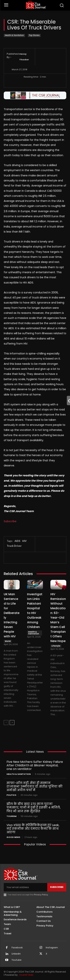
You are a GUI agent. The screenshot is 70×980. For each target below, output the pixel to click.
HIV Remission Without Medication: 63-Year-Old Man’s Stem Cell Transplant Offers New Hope (58, 618)
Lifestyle (56, 646)
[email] (25, 887)
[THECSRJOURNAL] (36, 5)
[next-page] (12, 723)
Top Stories (34, 35)
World (8, 641)
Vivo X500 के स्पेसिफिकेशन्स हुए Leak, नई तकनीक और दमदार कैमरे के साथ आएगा (33, 829)
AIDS (17, 541)
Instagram (52, 948)
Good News (13, 837)
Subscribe (10, 521)
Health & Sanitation (14, 35)
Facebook (17, 948)
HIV (24, 541)
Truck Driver (14, 546)
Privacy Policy (41, 895)
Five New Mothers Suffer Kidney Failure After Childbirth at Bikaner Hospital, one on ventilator (35, 765)
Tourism (11, 816)
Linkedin (16, 954)
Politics (11, 795)
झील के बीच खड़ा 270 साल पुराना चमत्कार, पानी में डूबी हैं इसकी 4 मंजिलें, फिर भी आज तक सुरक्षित (34, 807)
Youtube (17, 960)
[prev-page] (6, 723)
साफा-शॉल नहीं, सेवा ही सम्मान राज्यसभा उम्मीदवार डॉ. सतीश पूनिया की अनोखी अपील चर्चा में (35, 786)
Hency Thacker (24, 57)
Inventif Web (26, 975)
